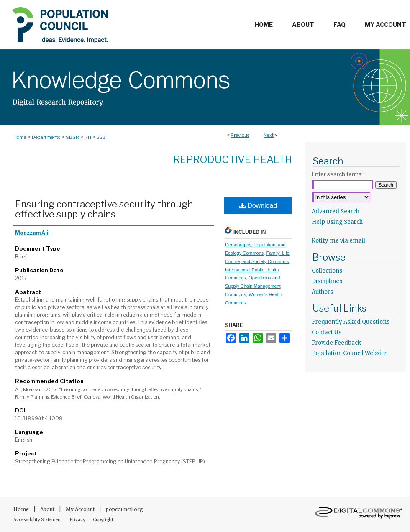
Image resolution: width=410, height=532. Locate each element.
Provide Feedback (336, 343)
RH (88, 137)
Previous (240, 135)
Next (269, 135)
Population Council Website (349, 353)
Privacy (78, 520)
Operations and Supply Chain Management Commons (253, 286)
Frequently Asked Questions (351, 322)
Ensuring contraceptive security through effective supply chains (104, 209)
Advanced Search (336, 211)
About (48, 509)
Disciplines (327, 281)
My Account (81, 509)
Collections (327, 271)
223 (101, 137)
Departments (46, 137)
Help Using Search (337, 222)
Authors (322, 292)
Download (258, 206)
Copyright (103, 520)
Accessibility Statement (38, 520)
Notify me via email (338, 241)
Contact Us (327, 332)
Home (20, 137)
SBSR (72, 137)
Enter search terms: (337, 174)
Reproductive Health (233, 160)
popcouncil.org (124, 509)
